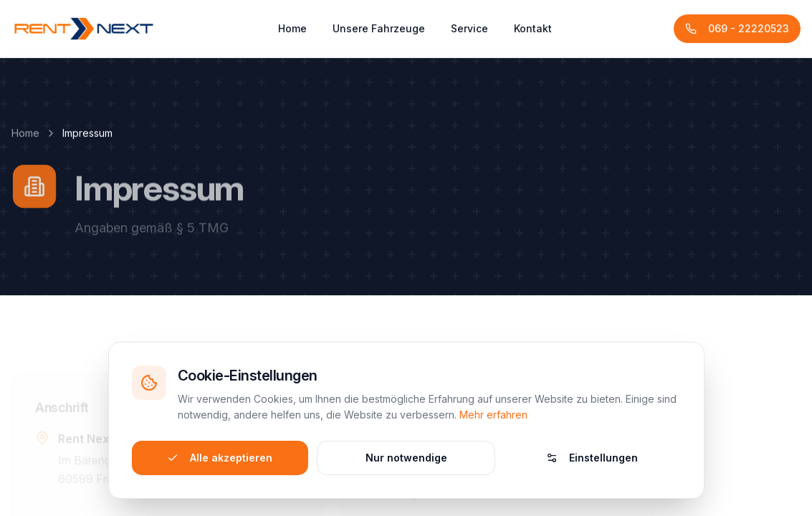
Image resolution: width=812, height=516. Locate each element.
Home (292, 33)
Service (469, 33)
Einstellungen (592, 455)
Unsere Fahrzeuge (379, 33)
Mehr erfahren (493, 412)
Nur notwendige (406, 455)
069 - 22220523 (737, 33)
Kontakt (533, 33)
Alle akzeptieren (220, 455)
